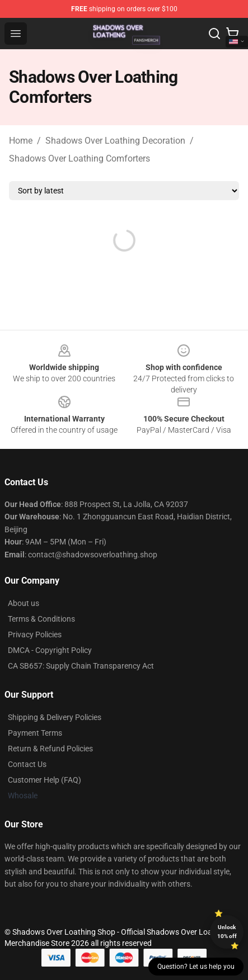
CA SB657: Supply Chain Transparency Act (81, 666)
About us (24, 603)
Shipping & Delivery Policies (55, 717)
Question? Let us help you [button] (196, 967)
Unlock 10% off (227, 932)
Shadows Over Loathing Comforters (79, 158)
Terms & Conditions (41, 619)
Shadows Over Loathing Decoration (115, 141)
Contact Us (27, 764)
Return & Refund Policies (50, 749)
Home (21, 141)
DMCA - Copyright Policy (50, 650)
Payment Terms (35, 733)
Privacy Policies (35, 635)
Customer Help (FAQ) (45, 780)
